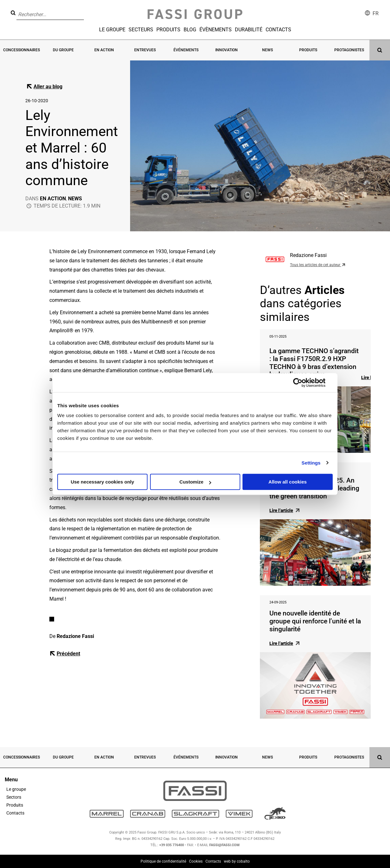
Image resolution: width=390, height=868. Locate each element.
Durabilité (249, 30)
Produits (168, 30)
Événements (186, 50)
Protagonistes (349, 50)
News (267, 50)
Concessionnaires (22, 50)
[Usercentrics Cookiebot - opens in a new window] (298, 383)
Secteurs (141, 30)
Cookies (196, 861)
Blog (190, 30)
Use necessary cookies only (102, 482)
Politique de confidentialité (163, 861)
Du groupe (63, 50)
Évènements (216, 30)
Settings (311, 463)
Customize (195, 482)
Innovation (226, 50)
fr (376, 13)
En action (104, 50)
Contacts (278, 30)
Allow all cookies (288, 482)
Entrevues (145, 50)
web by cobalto (237, 861)
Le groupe (112, 30)
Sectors (14, 797)
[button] (86, 10)
